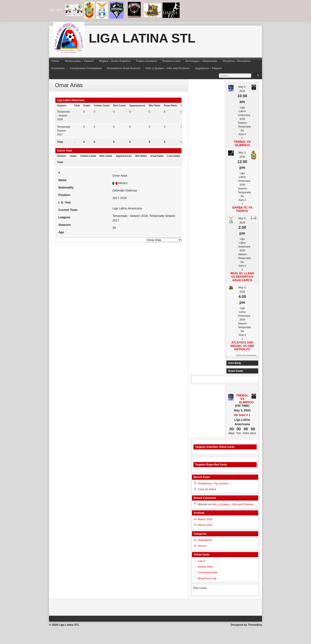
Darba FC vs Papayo (242, 209)
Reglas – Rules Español (115, 61)
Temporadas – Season (79, 61)
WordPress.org (207, 578)
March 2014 (205, 525)
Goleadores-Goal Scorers (124, 68)
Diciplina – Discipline (237, 61)
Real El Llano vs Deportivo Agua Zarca (242, 277)
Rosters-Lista (171, 61)
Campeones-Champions (86, 68)
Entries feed (205, 567)
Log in (201, 561)
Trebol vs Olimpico (242, 143)
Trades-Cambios (146, 61)
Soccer (202, 546)
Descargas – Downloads (202, 61)
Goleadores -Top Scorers (213, 483)
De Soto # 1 (242, 415)
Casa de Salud (207, 489)
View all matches (246, 355)
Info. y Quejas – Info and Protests (168, 68)
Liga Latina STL (142, 38)
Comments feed (207, 572)
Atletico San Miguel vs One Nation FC (242, 346)
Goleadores (205, 540)
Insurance (58, 68)
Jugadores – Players (208, 68)
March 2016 (205, 519)
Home (55, 61)
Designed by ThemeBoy (246, 625)
